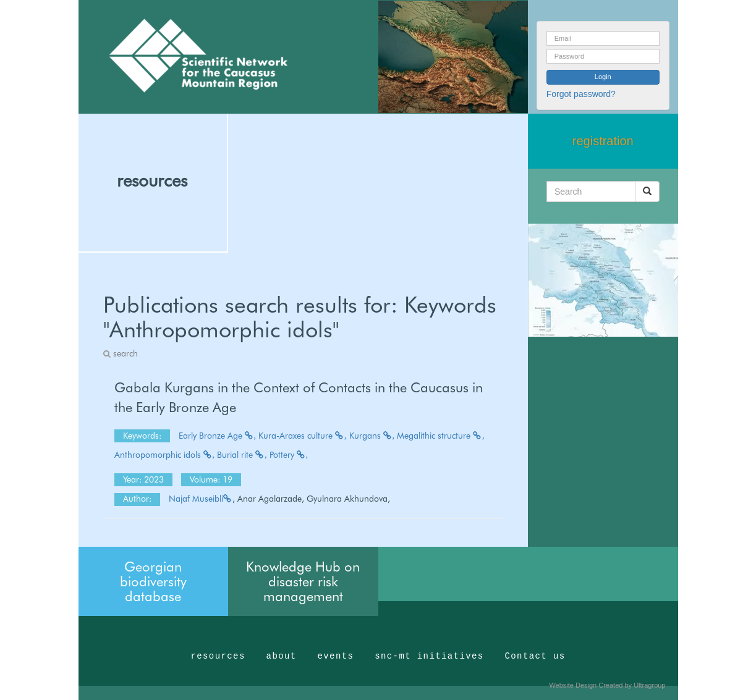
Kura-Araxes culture (303, 436)
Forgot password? (581, 94)
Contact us (535, 656)
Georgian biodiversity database (153, 581)
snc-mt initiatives (429, 656)
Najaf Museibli (201, 499)
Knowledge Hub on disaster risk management (303, 581)
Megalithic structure (441, 436)
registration (603, 141)
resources (152, 180)
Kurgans (372, 436)
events (335, 656)
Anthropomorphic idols (165, 455)
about (282, 656)
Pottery (289, 455)
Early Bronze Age (218, 436)
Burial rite (242, 455)
